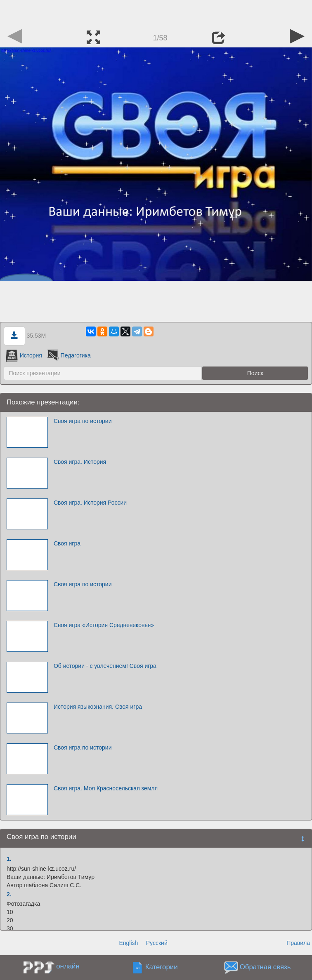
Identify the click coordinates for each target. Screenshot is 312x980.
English (128, 943)
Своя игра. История (80, 462)
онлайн (68, 966)
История (24, 355)
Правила (298, 943)
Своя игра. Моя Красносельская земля (106, 788)
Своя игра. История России (90, 503)
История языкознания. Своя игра (98, 707)
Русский (157, 943)
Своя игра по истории (83, 421)
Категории (162, 967)
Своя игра (67, 543)
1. (9, 859)
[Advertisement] (156, 12)
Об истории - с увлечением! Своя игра (105, 666)
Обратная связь (265, 967)
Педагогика (68, 355)
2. (9, 894)
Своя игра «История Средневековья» (104, 625)
